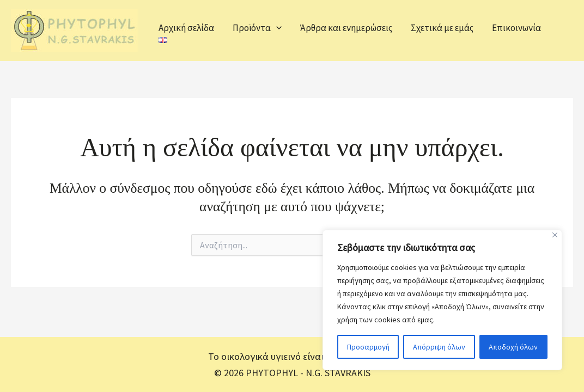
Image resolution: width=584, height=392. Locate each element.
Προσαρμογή (368, 347)
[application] (276, 28)
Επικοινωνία (516, 28)
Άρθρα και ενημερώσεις (346, 28)
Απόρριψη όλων (439, 347)
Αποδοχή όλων (513, 347)
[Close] (555, 235)
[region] (442, 300)
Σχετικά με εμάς (442, 28)
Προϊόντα (257, 28)
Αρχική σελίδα (186, 28)
